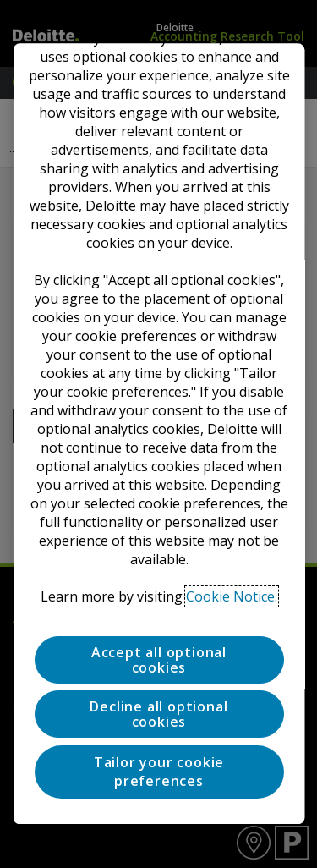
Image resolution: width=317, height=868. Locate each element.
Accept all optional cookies (158, 660)
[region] (158, 434)
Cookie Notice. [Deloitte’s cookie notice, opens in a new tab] (232, 596)
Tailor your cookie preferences (158, 772)
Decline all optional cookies (158, 715)
